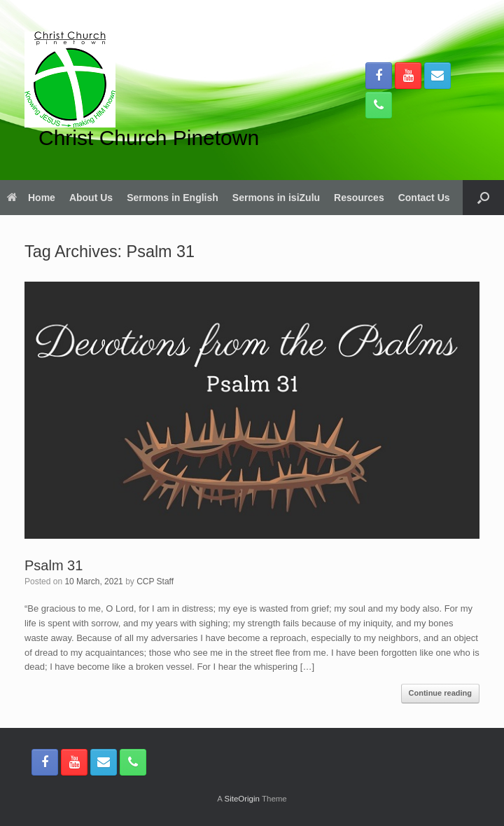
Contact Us (424, 198)
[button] (483, 198)
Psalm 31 (54, 565)
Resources (359, 198)
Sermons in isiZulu (276, 198)
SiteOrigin (242, 799)
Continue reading (440, 693)
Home (31, 198)
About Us (91, 198)
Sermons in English (173, 198)
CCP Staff (155, 581)
